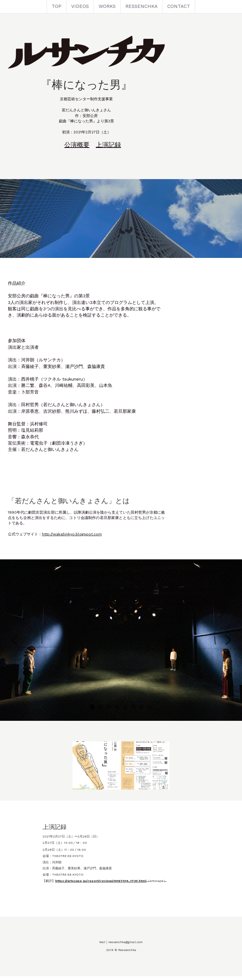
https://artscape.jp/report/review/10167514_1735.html (66, 890)
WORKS (107, 6)
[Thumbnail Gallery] (97, 775)
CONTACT (179, 6)
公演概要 (112, 160)
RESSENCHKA (141, 6)
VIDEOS (80, 6)
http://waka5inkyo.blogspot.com (72, 543)
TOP (57, 6)
